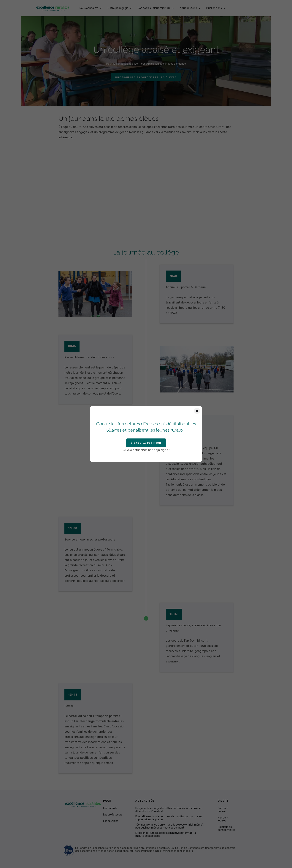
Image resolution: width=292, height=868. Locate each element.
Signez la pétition (146, 443)
